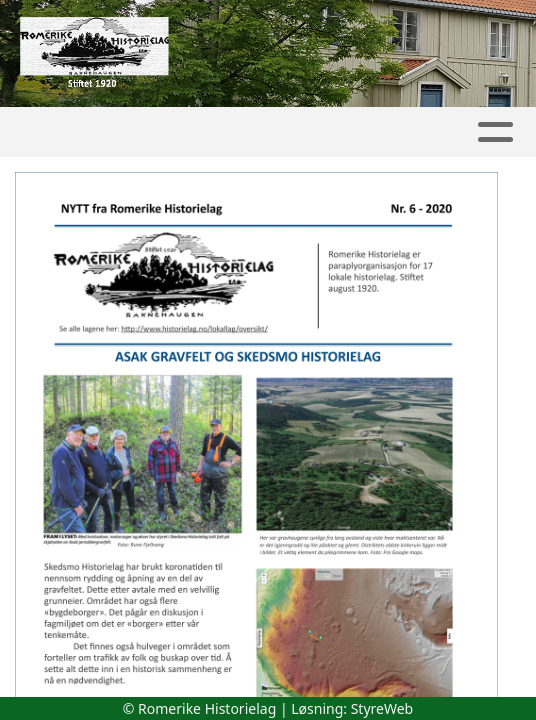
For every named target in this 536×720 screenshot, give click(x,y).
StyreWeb (382, 708)
